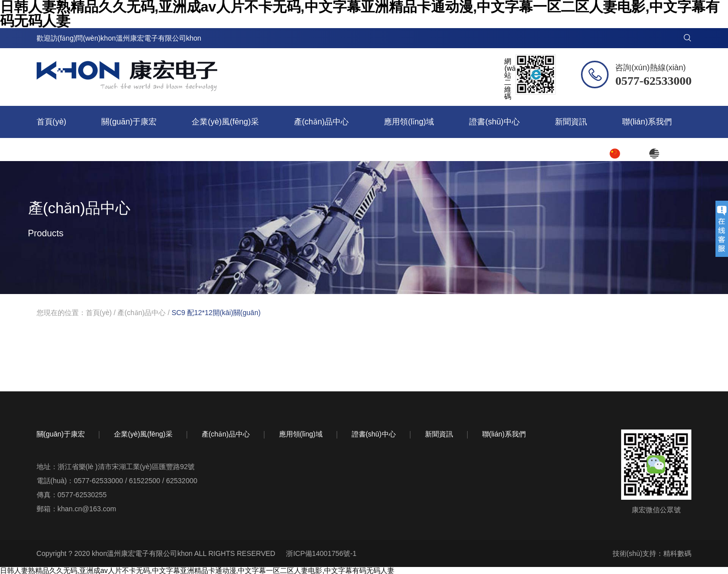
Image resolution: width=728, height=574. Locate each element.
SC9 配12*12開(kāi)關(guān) (216, 313)
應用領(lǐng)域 (409, 122)
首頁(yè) (52, 122)
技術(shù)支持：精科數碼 (652, 553)
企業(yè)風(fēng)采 (225, 122)
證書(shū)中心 (494, 122)
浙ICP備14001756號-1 (321, 553)
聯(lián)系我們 (647, 122)
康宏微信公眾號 (656, 510)
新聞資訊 (571, 122)
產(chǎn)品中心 (321, 122)
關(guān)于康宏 (129, 122)
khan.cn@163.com (87, 509)
